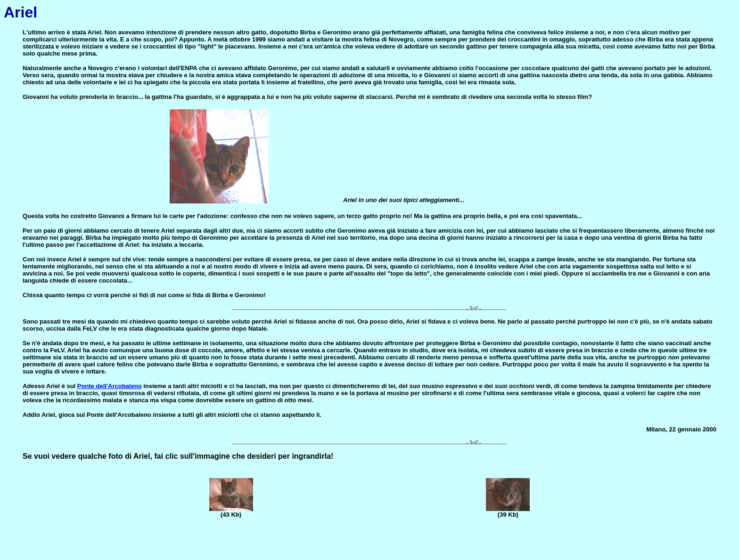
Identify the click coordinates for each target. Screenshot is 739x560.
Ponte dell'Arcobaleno (110, 386)
